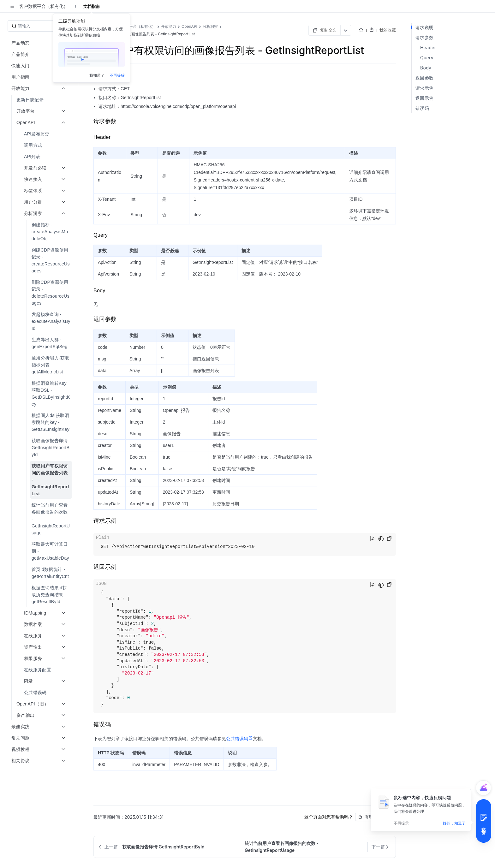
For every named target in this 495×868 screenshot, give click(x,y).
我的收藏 (388, 30)
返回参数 (424, 78)
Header (428, 48)
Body (426, 68)
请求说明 (424, 27)
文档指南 (92, 6)
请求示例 (424, 88)
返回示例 (424, 98)
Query (427, 58)
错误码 (422, 108)
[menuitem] (40, 100)
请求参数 (424, 37)
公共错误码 (239, 739)
